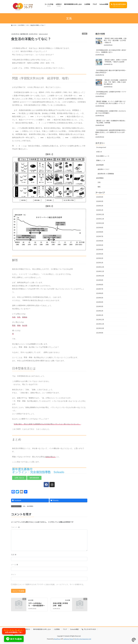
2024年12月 (100, 267)
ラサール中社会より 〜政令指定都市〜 (37, 604)
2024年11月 (100, 271)
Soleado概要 (74, 629)
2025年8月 (100, 232)
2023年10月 (100, 328)
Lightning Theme (68, 639)
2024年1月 (100, 315)
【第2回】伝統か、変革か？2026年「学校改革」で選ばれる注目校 (115, 61)
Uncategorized (101, 147)
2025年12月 (100, 214)
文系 (85, 34)
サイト (14, 574)
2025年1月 (100, 263)
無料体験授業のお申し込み (42, 629)
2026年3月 (100, 201)
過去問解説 (30, 506)
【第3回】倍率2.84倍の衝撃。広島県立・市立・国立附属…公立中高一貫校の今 (115, 40)
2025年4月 (100, 249)
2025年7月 (100, 236)
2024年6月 (100, 293)
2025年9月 (100, 228)
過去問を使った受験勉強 (106, 174)
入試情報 (57, 629)
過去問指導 (100, 165)
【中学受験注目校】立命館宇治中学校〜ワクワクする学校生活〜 (111, 93)
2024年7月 (100, 289)
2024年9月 (100, 280)
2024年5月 (100, 298)
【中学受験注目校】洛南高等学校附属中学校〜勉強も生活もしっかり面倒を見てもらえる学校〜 (111, 132)
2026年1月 (100, 210)
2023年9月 (100, 333)
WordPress (57, 639)
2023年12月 (100, 320)
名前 (14, 554)
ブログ (65, 629)
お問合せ (27, 629)
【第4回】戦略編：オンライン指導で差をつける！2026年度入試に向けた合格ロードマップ (111, 102)
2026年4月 (100, 197)
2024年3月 (100, 306)
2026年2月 (100, 206)
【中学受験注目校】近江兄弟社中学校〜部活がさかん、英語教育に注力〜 (111, 51)
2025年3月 (100, 254)
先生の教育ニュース (103, 156)
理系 (99, 187)
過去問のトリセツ (104, 169)
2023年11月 (100, 324)
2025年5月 (100, 245)
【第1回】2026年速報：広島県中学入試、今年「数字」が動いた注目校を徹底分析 (115, 82)
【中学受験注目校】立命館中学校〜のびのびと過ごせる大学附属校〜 (111, 112)
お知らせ (99, 152)
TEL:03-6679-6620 (89, 629)
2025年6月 (100, 241)
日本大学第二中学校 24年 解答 (61, 604)
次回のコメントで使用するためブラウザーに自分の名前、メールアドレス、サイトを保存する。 (49, 584)
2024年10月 (100, 276)
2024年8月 (100, 285)
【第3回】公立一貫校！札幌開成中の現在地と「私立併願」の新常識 (111, 122)
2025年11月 (100, 219)
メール (15, 564)
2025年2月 (100, 258)
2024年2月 (100, 311)
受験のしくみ (101, 160)
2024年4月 (100, 302)
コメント (15, 527)
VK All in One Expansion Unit (83, 639)
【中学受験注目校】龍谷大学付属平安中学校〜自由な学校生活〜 (111, 71)
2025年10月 (100, 223)
